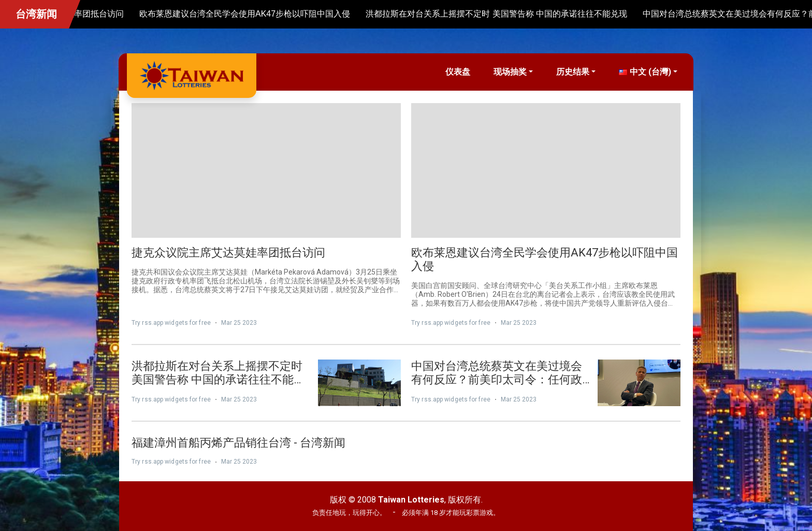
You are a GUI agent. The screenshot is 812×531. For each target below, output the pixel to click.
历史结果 (573, 72)
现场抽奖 (510, 72)
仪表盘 (458, 72)
